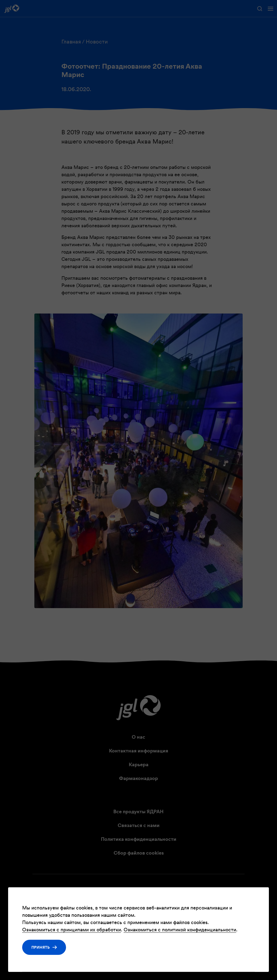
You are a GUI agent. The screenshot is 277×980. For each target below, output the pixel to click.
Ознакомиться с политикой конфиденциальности (180, 930)
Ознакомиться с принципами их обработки (72, 930)
